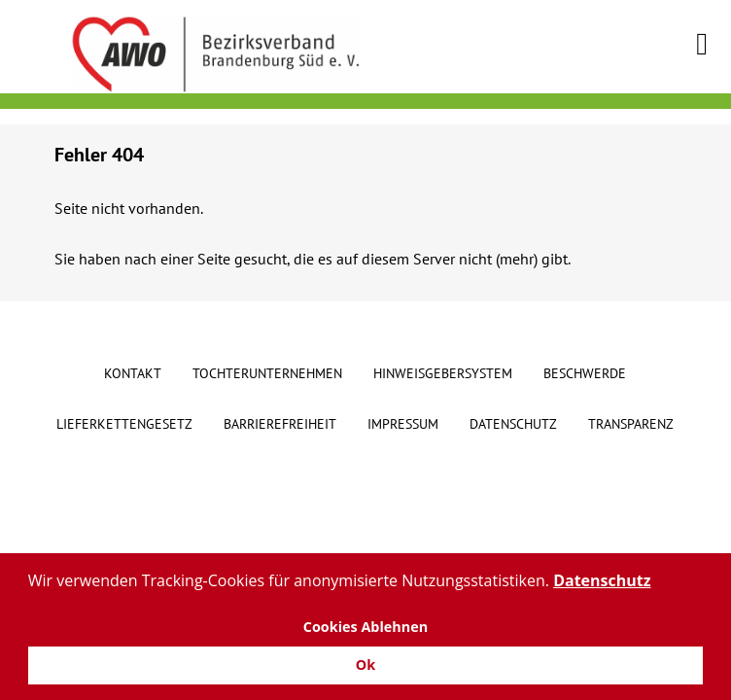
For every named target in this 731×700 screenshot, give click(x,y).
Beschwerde (585, 373)
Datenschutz (513, 424)
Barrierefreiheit (280, 424)
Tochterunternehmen (267, 373)
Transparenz (631, 424)
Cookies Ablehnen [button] (366, 627)
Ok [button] (365, 665)
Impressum (403, 424)
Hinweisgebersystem (443, 373)
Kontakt (133, 373)
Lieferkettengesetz (124, 424)
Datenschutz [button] (602, 580)
